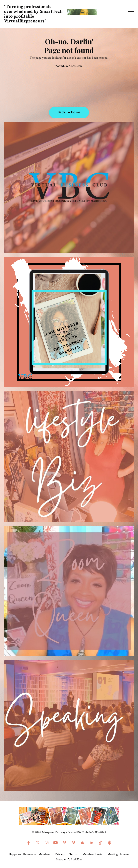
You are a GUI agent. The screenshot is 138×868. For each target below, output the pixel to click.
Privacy (60, 854)
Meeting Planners (118, 854)
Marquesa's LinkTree (69, 859)
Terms (73, 854)
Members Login (92, 854)
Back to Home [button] (69, 112)
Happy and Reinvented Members (30, 854)
